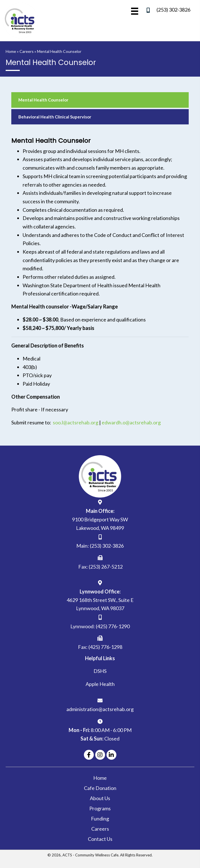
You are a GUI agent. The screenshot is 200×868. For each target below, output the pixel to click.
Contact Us (100, 839)
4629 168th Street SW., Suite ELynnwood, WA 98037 (100, 604)
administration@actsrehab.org (100, 709)
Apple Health (100, 684)
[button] (89, 755)
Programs (100, 808)
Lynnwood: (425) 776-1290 (100, 626)
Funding (100, 819)
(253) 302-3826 (173, 10)
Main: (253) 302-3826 (100, 546)
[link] (100, 100)
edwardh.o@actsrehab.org (131, 422)
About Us (100, 798)
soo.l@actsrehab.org (76, 422)
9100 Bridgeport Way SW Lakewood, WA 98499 (100, 524)
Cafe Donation (100, 788)
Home (11, 51)
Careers (27, 51)
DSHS (100, 671)
